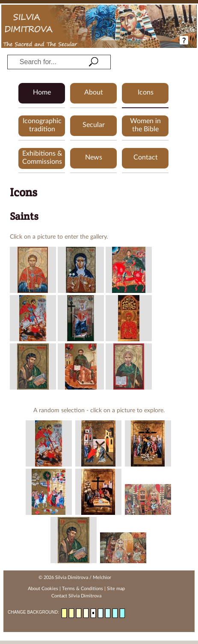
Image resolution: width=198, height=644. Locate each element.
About (94, 92)
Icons (146, 92)
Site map (116, 589)
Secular (94, 125)
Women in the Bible (145, 125)
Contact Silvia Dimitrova (76, 596)
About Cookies (43, 589)
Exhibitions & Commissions (42, 158)
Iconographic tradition (42, 125)
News (94, 157)
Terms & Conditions (83, 589)
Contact (146, 157)
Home (42, 92)
